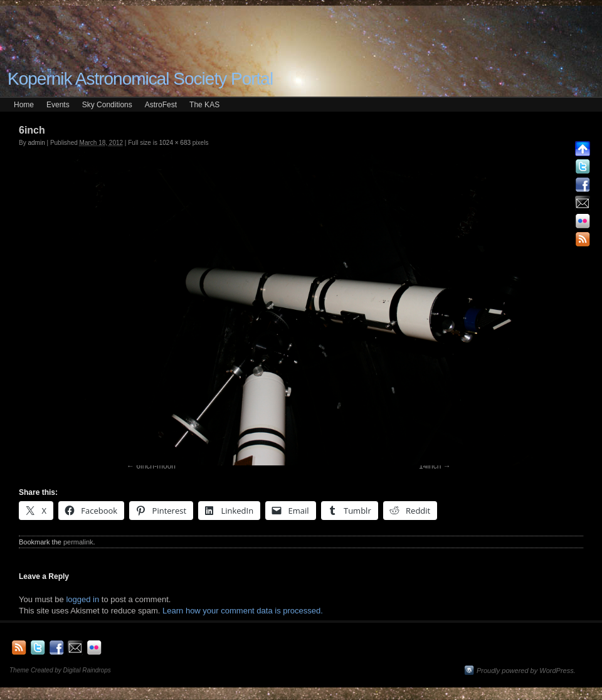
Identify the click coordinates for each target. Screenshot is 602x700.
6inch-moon (156, 466)
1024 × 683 (175, 143)
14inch (430, 466)
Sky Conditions (107, 105)
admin (36, 143)
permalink (78, 542)
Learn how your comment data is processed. (243, 611)
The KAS (204, 105)
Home (24, 105)
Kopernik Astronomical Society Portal (140, 79)
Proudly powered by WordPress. (526, 671)
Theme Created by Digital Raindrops (60, 670)
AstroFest (161, 105)
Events (58, 105)
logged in (82, 599)
